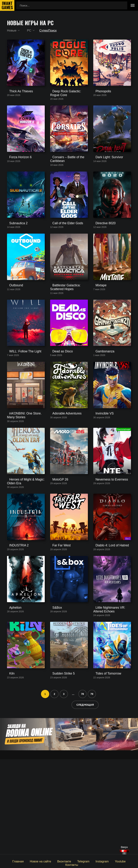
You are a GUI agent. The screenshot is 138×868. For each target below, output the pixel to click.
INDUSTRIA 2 (15, 622)
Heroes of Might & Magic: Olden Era (22, 548)
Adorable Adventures (63, 471)
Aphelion (12, 694)
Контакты (125, 861)
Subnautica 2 (15, 252)
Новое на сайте (33, 861)
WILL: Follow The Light (21, 399)
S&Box (54, 694)
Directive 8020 (102, 252)
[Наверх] (124, 852)
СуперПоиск (50, 31)
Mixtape (98, 324)
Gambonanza (101, 399)
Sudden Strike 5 (60, 769)
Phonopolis (100, 101)
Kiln (9, 769)
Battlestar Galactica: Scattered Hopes (68, 325)
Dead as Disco (59, 399)
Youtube (108, 861)
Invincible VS (101, 471)
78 (82, 789)
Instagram (91, 861)
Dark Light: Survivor (105, 177)
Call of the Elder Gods (63, 252)
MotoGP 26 (57, 546)
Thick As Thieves (17, 101)
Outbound (13, 324)
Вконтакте (55, 861)
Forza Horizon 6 (17, 177)
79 (92, 789)
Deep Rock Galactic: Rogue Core (67, 103)
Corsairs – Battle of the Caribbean (64, 178)
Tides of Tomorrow (104, 769)
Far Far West (58, 622)
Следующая (85, 800)
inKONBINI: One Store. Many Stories (25, 473)
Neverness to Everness (107, 546)
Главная (12, 861)
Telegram (73, 861)
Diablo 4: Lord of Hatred (108, 622)
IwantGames (7, 5)
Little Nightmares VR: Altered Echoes (111, 695)
